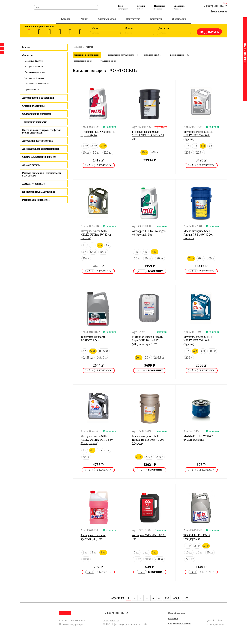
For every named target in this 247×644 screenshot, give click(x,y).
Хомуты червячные (33, 184)
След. (176, 598)
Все (186, 598)
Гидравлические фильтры (37, 84)
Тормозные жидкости (34, 122)
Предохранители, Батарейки (39, 192)
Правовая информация (71, 624)
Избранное (159, 6)
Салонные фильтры (35, 72)
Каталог (66, 19)
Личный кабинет (177, 613)
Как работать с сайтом (179, 624)
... (159, 598)
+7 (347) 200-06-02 (214, 6)
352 (167, 598)
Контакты (156, 19)
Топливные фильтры (34, 78)
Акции (84, 19)
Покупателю (133, 19)
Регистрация (123, 9)
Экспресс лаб (216, 624)
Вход (120, 6)
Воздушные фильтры (34, 67)
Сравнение (179, 6)
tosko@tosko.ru (111, 621)
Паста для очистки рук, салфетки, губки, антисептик (42, 131)
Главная (78, 47)
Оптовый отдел (107, 19)
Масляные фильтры (34, 61)
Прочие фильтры (33, 90)
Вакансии (173, 618)
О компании (179, 19)
